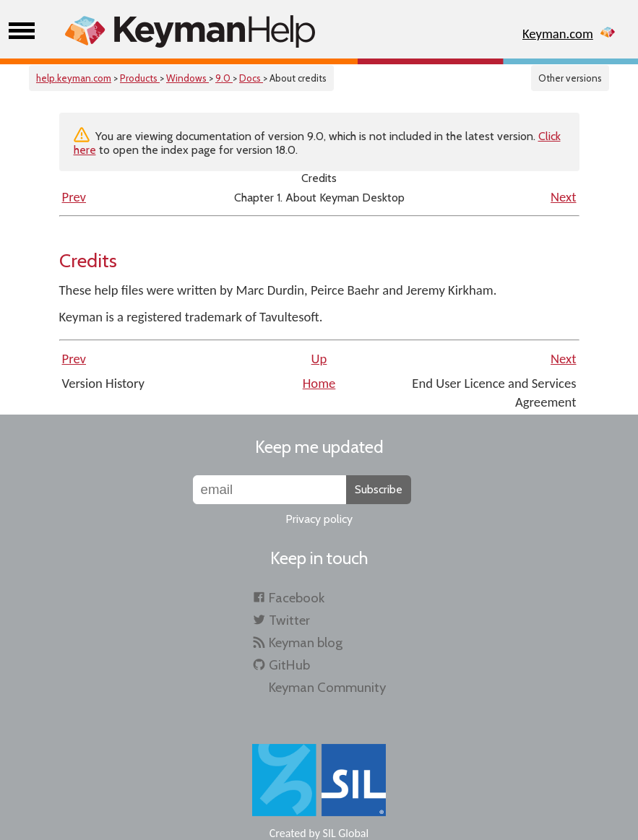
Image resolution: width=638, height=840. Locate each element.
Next (563, 197)
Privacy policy (319, 519)
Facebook (297, 598)
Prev (74, 197)
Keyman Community (327, 687)
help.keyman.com (74, 78)
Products (140, 78)
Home (319, 383)
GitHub (289, 665)
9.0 (224, 78)
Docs (251, 78)
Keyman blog (306, 642)
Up (319, 359)
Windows (187, 78)
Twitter (289, 620)
